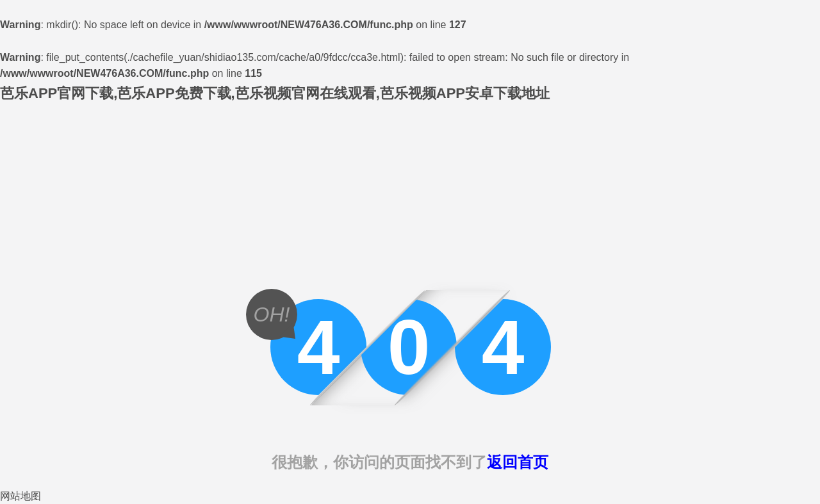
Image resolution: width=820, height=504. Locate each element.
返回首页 (518, 462)
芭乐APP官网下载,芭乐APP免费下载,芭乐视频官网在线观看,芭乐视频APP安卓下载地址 (275, 93)
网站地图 (20, 496)
